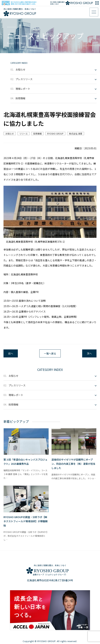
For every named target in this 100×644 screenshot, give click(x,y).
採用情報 (18, 98)
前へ (11, 353)
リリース (24, 134)
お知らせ (18, 70)
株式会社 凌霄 (76, 134)
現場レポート (20, 89)
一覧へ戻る (50, 353)
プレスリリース (22, 79)
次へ (89, 353)
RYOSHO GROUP (55, 134)
